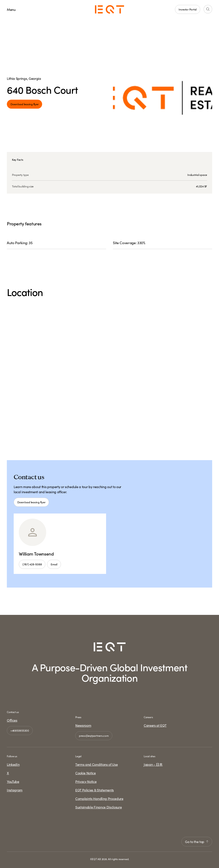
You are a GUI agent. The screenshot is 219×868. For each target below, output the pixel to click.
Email (54, 564)
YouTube (13, 781)
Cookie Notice (86, 773)
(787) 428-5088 (32, 564)
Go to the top (197, 842)
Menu (11, 9)
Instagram (15, 790)
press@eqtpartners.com (94, 736)
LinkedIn (13, 764)
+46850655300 (20, 730)
